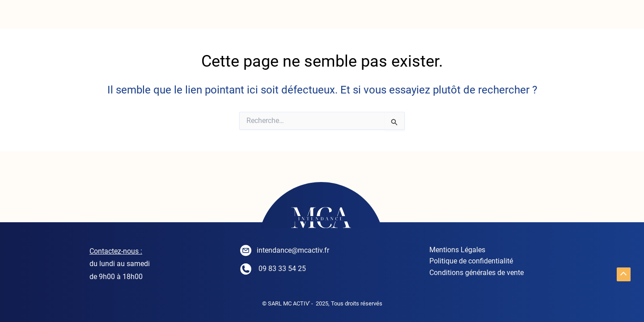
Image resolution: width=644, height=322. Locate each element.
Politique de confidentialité (468, 262)
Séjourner (375, 18)
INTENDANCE (165, 18)
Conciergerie (272, 18)
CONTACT (466, 18)
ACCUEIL (72, 18)
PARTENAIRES (562, 18)
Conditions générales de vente (473, 274)
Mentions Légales (454, 250)
